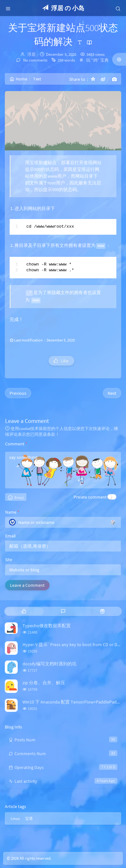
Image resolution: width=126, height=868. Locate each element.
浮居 (32, 54)
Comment (16, 444)
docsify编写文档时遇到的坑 (50, 664)
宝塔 (29, 818)
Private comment (90, 497)
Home (18, 79)
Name (12, 512)
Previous (18, 393)
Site (9, 560)
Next (112, 393)
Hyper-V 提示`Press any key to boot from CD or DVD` (74, 645)
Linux (15, 818)
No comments (35, 60)
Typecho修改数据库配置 (47, 626)
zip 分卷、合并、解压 (44, 683)
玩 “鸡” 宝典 (97, 60)
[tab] (24, 611)
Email (10, 536)
